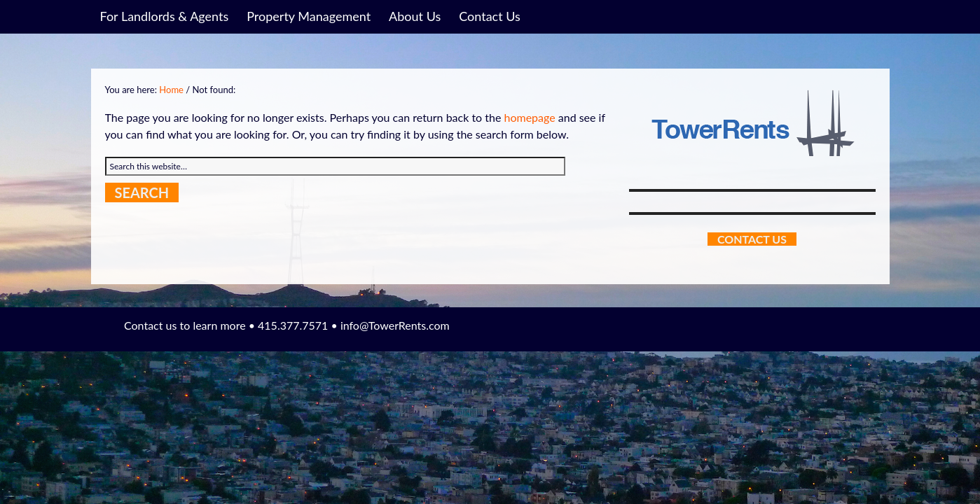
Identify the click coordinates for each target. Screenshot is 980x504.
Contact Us (752, 239)
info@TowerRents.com (395, 325)
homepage (529, 117)
